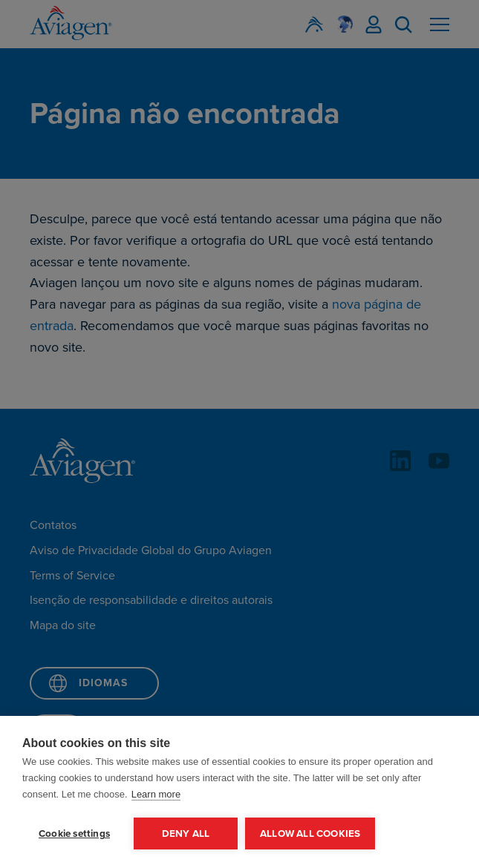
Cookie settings (74, 833)
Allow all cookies (310, 833)
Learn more (156, 794)
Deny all (186, 833)
